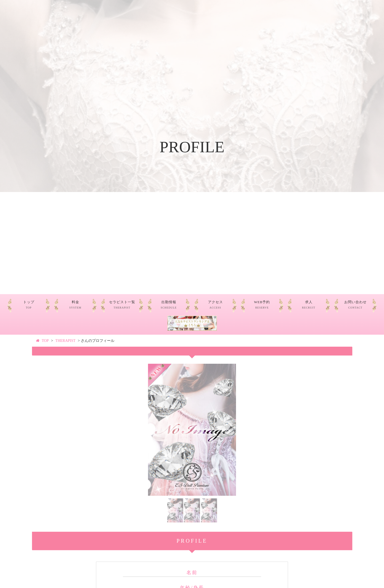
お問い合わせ (355, 305)
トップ (29, 305)
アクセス (215, 305)
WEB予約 (262, 305)
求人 (309, 305)
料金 (75, 305)
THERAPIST (65, 341)
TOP (45, 341)
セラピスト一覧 (122, 305)
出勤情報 (169, 305)
